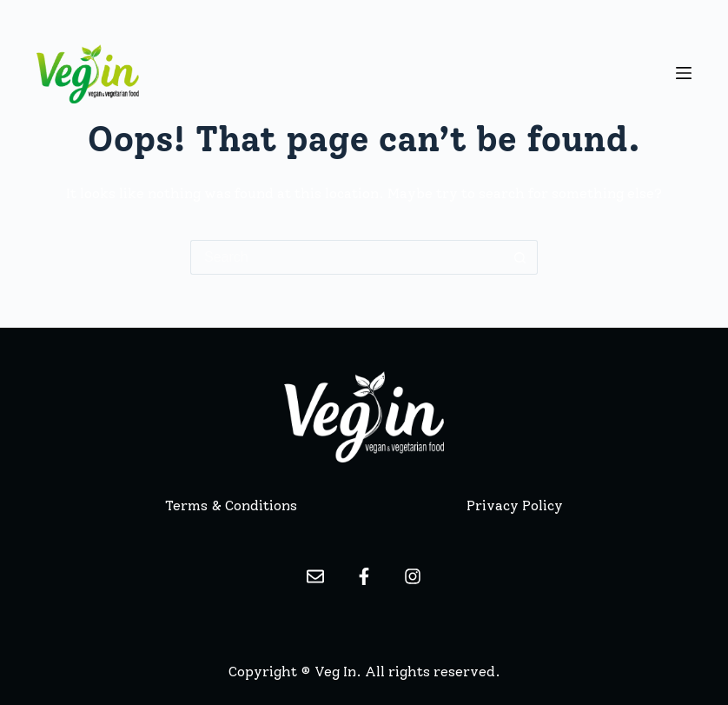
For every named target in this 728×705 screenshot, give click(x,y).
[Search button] (520, 257)
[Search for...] (347, 257)
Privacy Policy (515, 505)
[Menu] (684, 73)
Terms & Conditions (231, 505)
